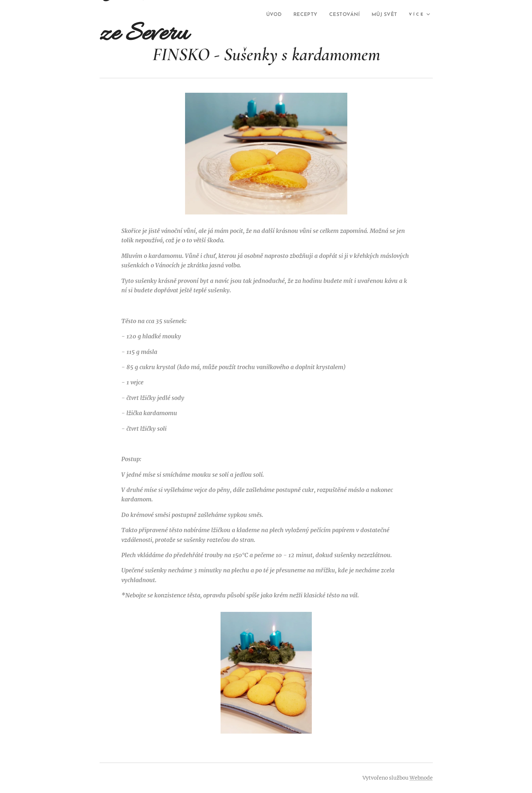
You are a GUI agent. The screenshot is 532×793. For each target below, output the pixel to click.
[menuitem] (303, 15)
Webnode (421, 778)
